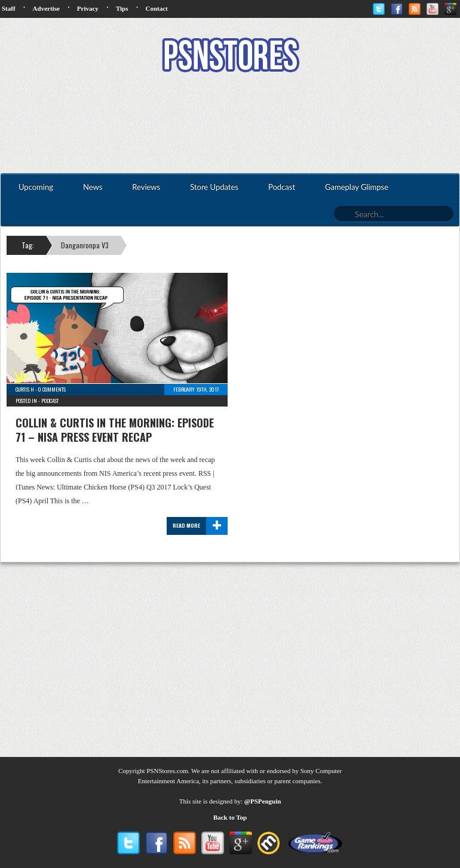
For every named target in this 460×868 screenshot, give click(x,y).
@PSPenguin (263, 801)
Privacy (88, 8)
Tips (122, 8)
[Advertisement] (230, 124)
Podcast (50, 401)
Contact (156, 8)
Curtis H (25, 389)
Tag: (28, 245)
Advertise (46, 8)
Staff (9, 8)
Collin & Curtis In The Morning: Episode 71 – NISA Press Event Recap (115, 430)
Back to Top (230, 817)
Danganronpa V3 (85, 245)
